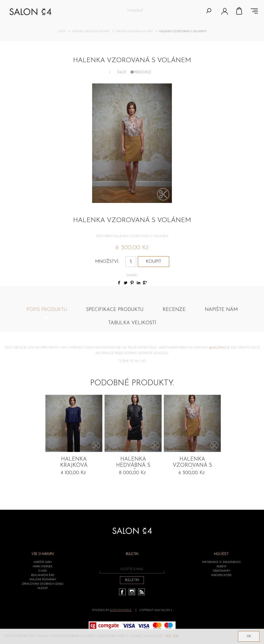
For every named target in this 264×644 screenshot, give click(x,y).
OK (249, 637)
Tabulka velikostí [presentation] (132, 323)
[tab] (47, 312)
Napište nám (43, 562)
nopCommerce (121, 610)
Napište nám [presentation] (221, 310)
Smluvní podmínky (43, 580)
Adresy (221, 567)
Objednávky (221, 571)
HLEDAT (43, 588)
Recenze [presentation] (174, 310)
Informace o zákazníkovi (221, 562)
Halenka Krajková (74, 462)
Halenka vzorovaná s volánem (192, 463)
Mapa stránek (43, 567)
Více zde (172, 636)
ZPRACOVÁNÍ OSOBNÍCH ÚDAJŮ (43, 584)
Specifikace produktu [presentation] (115, 310)
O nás (43, 571)
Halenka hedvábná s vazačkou (133, 463)
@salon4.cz (219, 348)
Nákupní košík (239, 11)
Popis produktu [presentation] (47, 310)
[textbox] (165, 11)
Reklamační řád (43, 575)
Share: (132, 275)
